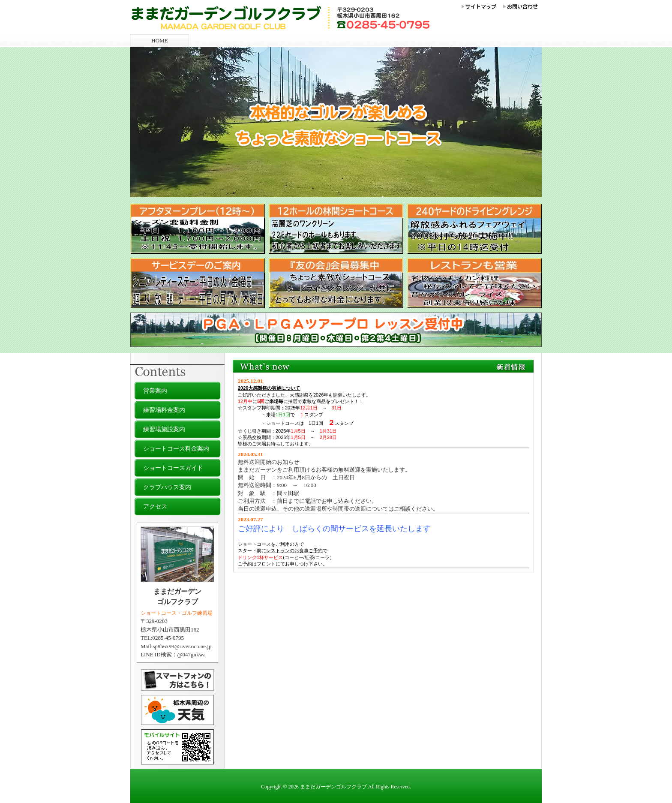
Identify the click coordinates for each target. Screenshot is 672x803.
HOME (159, 41)
